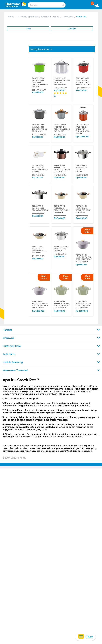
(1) (55, 96)
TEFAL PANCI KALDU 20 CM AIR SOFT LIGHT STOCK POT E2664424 (62, 305)
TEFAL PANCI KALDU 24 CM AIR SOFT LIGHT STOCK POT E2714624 (40, 305)
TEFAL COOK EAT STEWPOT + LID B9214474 (61, 249)
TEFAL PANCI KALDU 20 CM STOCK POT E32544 (82, 169)
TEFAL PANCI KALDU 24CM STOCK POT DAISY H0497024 (40, 250)
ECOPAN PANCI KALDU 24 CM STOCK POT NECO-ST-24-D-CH (40, 128)
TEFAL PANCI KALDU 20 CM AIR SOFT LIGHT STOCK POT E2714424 (84, 258)
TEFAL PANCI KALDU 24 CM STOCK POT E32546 (40, 208)
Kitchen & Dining (50, 17)
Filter (28, 29)
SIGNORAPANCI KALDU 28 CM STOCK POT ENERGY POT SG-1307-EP (83, 129)
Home (11, 17)
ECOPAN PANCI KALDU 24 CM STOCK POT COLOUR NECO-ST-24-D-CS (40, 82)
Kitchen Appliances (28, 17)
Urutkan (72, 29)
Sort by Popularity (41, 49)
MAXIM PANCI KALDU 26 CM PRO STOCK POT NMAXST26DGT (62, 81)
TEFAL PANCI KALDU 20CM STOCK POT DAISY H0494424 (61, 209)
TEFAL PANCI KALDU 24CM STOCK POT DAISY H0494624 (83, 209)
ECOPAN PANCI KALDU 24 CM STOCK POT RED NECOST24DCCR (83, 81)
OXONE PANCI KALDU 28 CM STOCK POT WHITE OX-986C (40, 169)
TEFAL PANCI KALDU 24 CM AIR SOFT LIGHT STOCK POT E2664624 (84, 305)
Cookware (68, 17)
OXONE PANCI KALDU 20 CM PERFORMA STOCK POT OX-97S (62, 128)
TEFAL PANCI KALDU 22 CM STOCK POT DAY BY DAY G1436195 (62, 169)
